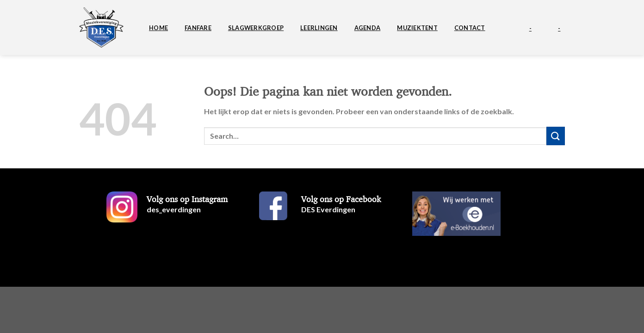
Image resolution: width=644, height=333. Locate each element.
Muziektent (417, 28)
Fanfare (198, 28)
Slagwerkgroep (256, 28)
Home (158, 28)
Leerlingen (319, 28)
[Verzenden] (556, 136)
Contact (470, 28)
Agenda (368, 28)
